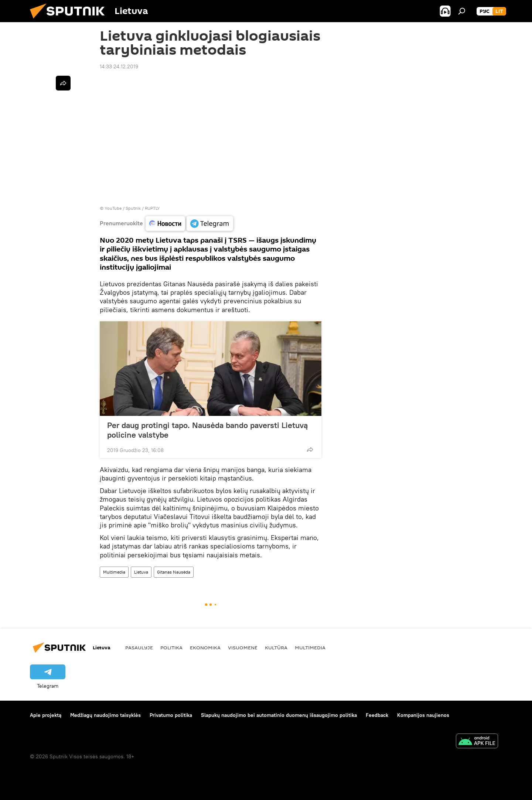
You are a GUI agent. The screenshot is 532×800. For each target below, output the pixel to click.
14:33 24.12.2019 (119, 66)
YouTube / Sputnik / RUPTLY (132, 208)
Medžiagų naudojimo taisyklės (105, 715)
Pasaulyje (139, 647)
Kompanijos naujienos (423, 715)
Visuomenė (243, 647)
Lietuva (141, 572)
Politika (171, 647)
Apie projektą (46, 715)
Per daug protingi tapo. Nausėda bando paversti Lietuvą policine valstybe (207, 430)
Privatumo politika (171, 715)
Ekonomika (205, 647)
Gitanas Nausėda (174, 572)
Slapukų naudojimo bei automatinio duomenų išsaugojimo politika (279, 715)
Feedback (377, 715)
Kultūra (276, 647)
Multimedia (114, 572)
